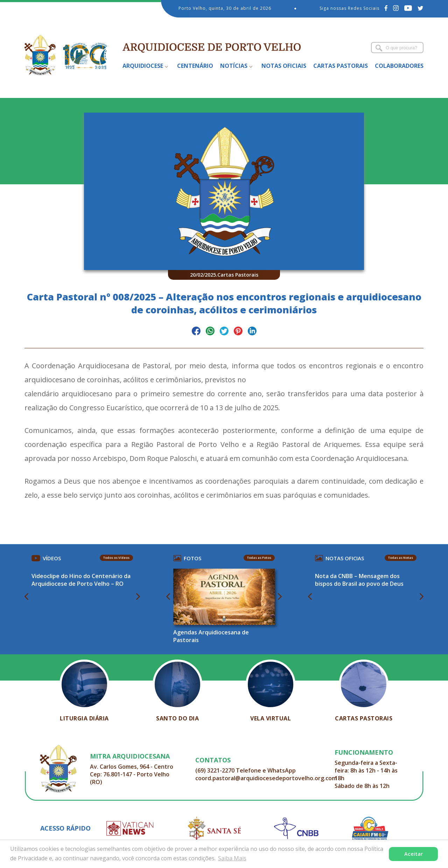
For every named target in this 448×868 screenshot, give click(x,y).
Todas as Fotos (259, 558)
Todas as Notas (401, 558)
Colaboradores (399, 66)
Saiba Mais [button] (232, 858)
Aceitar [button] (414, 854)
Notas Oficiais (284, 66)
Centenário (195, 66)
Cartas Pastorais (341, 66)
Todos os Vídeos (116, 558)
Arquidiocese (143, 66)
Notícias (234, 66)
